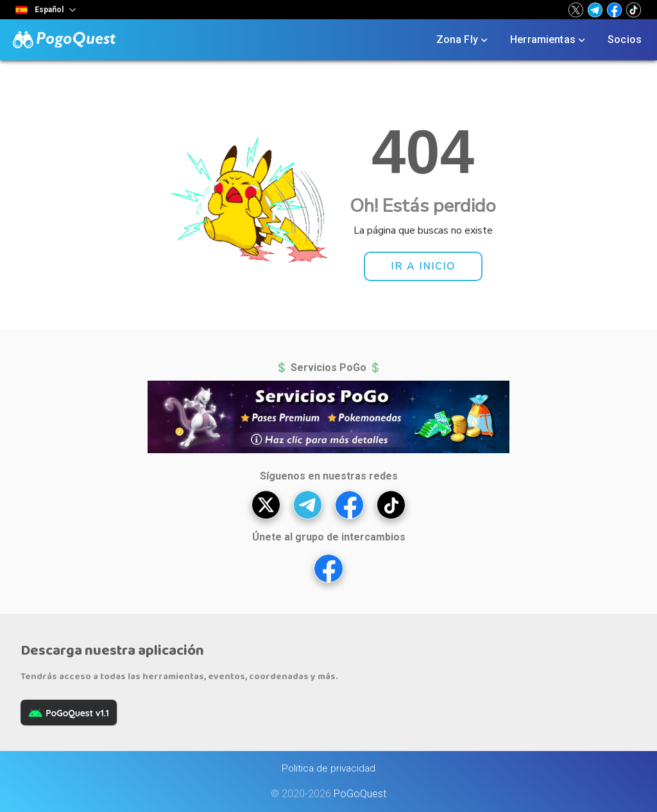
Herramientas (549, 40)
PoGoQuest (360, 794)
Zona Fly (463, 40)
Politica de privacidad (328, 768)
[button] (576, 10)
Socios (625, 39)
